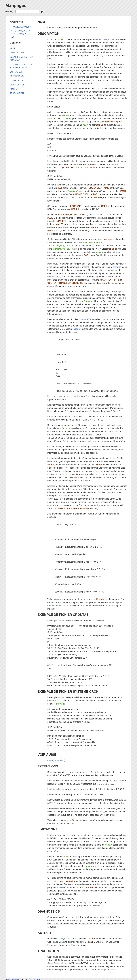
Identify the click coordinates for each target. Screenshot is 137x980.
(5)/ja (23, 31)
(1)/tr (29, 34)
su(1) (102, 55)
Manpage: (10, 12)
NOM (41, 22)
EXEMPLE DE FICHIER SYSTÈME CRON (68, 692)
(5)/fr (12, 31)
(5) (14, 27)
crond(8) (117, 267)
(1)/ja (17, 31)
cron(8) (106, 39)
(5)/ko (13, 34)
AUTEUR (44, 933)
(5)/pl (24, 34)
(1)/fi (24, 27)
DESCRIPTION (49, 34)
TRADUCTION (48, 951)
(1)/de (19, 27)
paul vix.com (67, 939)
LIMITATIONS (48, 829)
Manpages (16, 5)
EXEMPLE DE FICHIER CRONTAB (63, 615)
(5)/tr (12, 37)
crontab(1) (60, 760)
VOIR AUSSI (47, 755)
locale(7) (56, 277)
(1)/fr (30, 27)
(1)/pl (18, 34)
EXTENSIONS (48, 766)
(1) (11, 27)
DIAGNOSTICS (49, 911)
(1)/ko (29, 31)
